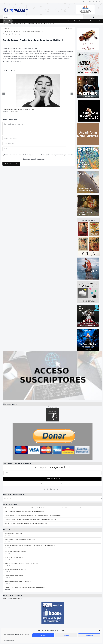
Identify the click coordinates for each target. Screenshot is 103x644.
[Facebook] (45, 489)
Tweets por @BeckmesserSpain (13, 599)
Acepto (43, 635)
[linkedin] (96, 2)
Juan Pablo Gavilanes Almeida (12, 512)
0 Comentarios (14, 111)
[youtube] (93, 2)
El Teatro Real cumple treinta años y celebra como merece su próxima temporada (36, 519)
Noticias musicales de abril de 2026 (14, 557)
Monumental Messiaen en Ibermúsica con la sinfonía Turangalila (65, 508)
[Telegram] (57, 489)
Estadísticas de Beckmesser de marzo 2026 (16, 551)
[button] (99, 631)
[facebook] (84, 2)
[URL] (34, 149)
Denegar (66, 635)
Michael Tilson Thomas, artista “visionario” (16, 569)
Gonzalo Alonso (9, 31)
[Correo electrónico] (60, 489)
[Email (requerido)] (34, 143)
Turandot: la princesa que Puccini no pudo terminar (18, 581)
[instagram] (90, 2)
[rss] (100, 2)
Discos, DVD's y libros (39, 31)
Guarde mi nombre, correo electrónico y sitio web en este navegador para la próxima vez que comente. (39, 155)
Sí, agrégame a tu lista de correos (24, 159)
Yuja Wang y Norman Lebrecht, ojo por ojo (33, 512)
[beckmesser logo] (15, 6)
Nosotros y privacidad (9, 641)
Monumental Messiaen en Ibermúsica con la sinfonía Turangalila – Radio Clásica (25, 508)
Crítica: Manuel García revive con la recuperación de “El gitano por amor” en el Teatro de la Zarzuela (35, 516)
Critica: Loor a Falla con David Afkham (75, 21)
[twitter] (87, 2)
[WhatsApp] (54, 489)
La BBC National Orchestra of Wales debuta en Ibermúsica (20, 539)
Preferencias (89, 635)
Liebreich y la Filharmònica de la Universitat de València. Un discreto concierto (25, 587)
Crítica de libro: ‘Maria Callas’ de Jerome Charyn (19, 109)
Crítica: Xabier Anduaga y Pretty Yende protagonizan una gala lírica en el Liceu (27, 523)
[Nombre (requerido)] (34, 138)
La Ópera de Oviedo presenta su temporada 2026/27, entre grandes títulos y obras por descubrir (30, 545)
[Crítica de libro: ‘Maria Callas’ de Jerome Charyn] (38, 75)
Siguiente (69, 28)
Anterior (7, 28)
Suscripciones (52, 407)
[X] (48, 489)
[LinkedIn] (51, 489)
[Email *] (52, 473)
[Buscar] (94, 17)
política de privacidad (55, 484)
